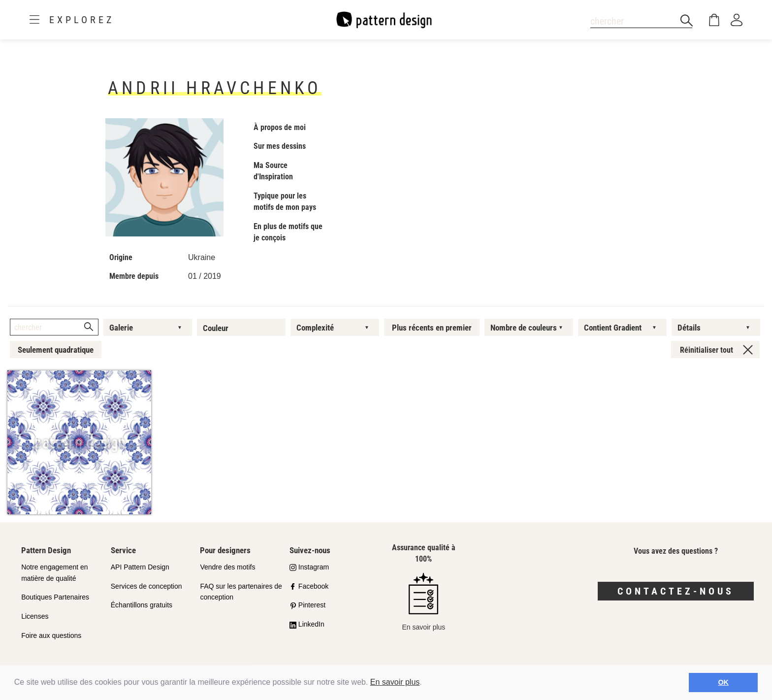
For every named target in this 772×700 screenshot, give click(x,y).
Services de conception (146, 586)
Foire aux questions (51, 635)
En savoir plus (395, 682)
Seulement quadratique (56, 350)
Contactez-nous (676, 591)
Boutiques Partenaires (55, 597)
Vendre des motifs (227, 567)
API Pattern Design (140, 567)
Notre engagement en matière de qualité (54, 573)
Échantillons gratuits (142, 605)
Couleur (216, 328)
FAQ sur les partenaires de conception (241, 592)
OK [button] (723, 682)
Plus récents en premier (432, 328)
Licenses (35, 616)
